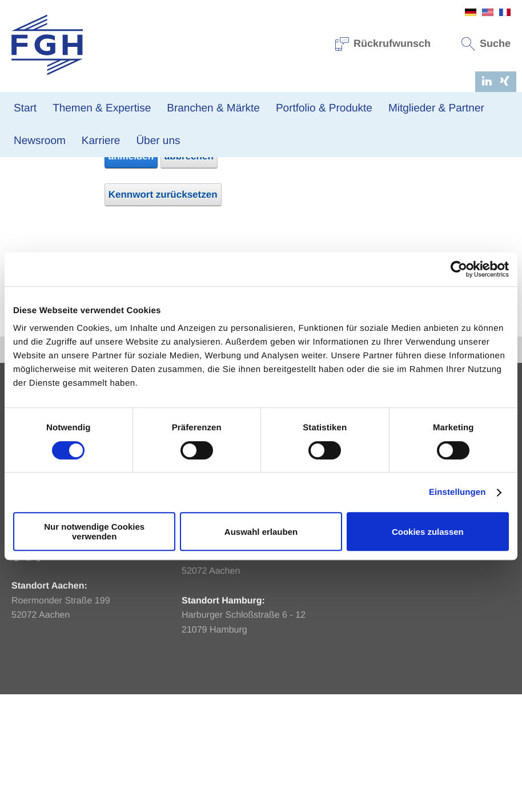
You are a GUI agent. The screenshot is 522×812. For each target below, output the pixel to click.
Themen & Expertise (102, 108)
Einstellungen (457, 492)
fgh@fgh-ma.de (43, 674)
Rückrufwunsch (383, 43)
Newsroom (40, 141)
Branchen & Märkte (213, 108)
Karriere (101, 141)
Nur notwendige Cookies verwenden (94, 531)
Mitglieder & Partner (436, 108)
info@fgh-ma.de (214, 630)
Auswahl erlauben (261, 532)
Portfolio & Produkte (324, 108)
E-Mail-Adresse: (63, 216)
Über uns (158, 141)
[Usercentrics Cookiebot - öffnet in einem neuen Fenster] (459, 269)
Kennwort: (76, 237)
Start (25, 108)
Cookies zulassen (428, 532)
